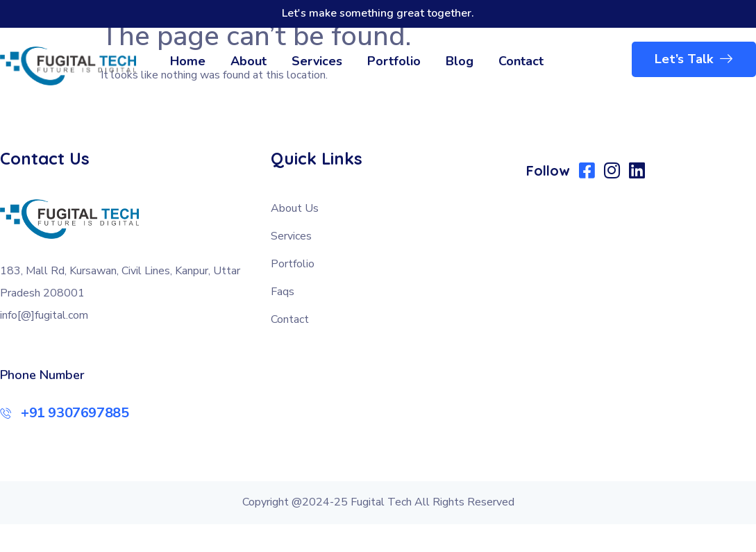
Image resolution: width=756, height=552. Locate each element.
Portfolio (394, 61)
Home (188, 61)
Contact (521, 61)
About (249, 61)
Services (317, 61)
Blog (460, 61)
